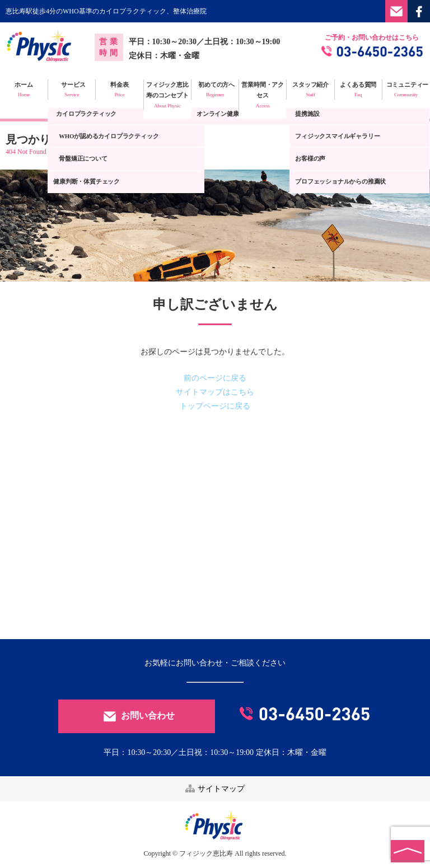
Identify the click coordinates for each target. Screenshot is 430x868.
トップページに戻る (215, 406)
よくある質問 (358, 90)
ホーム (24, 90)
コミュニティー (406, 90)
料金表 (119, 90)
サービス (72, 90)
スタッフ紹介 (310, 90)
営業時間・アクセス (263, 96)
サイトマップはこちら (215, 392)
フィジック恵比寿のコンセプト (167, 96)
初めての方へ (215, 90)
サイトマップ (215, 789)
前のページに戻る (215, 378)
